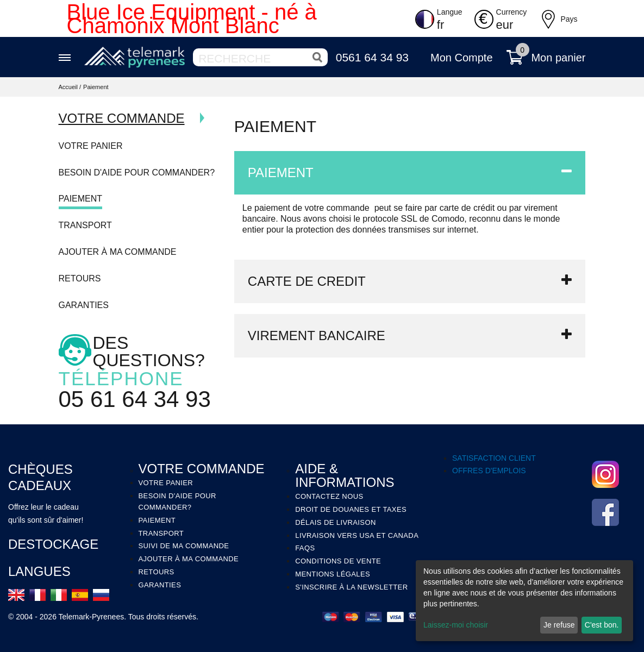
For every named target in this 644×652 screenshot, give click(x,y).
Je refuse (559, 625)
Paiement (81, 199)
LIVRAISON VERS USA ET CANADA (357, 535)
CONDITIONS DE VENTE (338, 561)
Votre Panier (91, 146)
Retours (80, 278)
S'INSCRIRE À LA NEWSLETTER (351, 587)
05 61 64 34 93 (135, 399)
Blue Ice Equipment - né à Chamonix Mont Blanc (192, 19)
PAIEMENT (410, 172)
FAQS (305, 548)
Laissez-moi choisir (456, 625)
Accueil (68, 87)
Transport (85, 225)
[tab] (410, 173)
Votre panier (166, 483)
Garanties (84, 305)
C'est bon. (602, 625)
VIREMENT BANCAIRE (410, 335)
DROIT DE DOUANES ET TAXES (351, 509)
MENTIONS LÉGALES (333, 574)
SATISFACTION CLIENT (494, 458)
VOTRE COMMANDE (202, 469)
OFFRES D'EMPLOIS (489, 471)
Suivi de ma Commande (184, 546)
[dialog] (524, 601)
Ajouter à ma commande (118, 252)
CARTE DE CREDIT (410, 281)
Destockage (53, 544)
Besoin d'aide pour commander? (137, 173)
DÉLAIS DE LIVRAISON (335, 522)
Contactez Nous (329, 496)
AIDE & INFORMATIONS (345, 475)
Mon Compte (462, 58)
